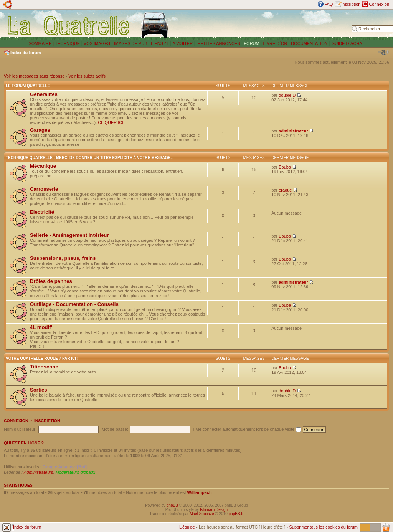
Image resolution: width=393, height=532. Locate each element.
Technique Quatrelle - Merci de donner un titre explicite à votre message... (90, 158)
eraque (285, 190)
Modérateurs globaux (75, 472)
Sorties (39, 390)
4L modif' (41, 327)
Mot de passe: (115, 429)
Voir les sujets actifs (87, 76)
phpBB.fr (236, 514)
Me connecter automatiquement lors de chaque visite (248, 429)
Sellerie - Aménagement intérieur (69, 235)
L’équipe (187, 527)
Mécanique (43, 166)
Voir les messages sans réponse (34, 76)
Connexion (379, 4)
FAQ (329, 4)
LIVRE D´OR (275, 43)
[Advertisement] (262, 25)
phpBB (172, 505)
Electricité (42, 212)
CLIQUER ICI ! (112, 122)
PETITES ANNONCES (218, 43)
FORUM (251, 43)
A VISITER (183, 43)
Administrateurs (38, 472)
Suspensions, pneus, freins (63, 258)
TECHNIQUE (67, 43)
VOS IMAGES (97, 43)
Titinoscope (44, 367)
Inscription (351, 4)
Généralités (44, 94)
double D (287, 95)
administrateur (293, 131)
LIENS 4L (160, 43)
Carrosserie (44, 189)
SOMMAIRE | (42, 43)
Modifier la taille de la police (383, 52)
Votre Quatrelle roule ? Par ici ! (42, 358)
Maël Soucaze (202, 514)
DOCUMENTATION (309, 43)
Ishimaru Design (214, 510)
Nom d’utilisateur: (20, 429)
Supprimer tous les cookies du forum (323, 527)
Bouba (285, 167)
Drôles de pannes (51, 281)
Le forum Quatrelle (28, 86)
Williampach (200, 492)
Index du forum (26, 53)
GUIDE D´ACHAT (348, 43)
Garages (40, 130)
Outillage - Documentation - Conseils (74, 304)
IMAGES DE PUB (131, 43)
